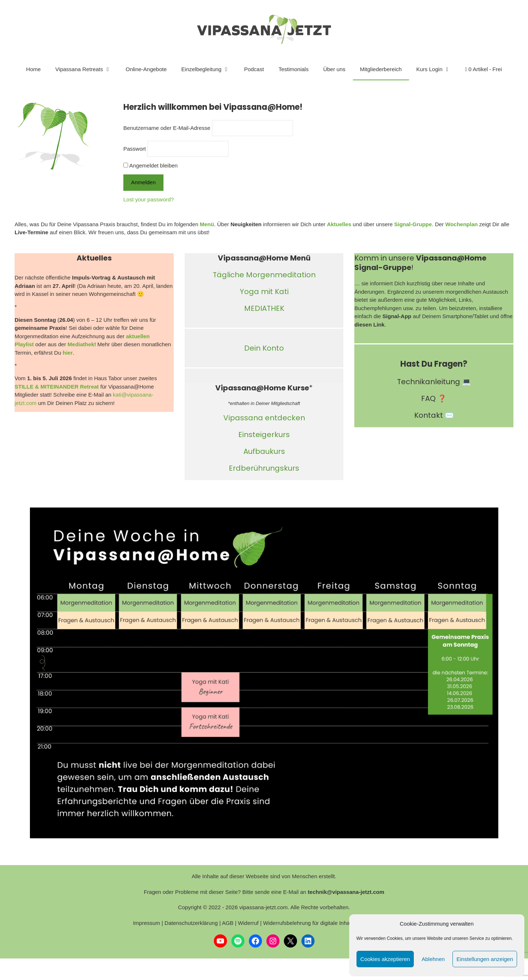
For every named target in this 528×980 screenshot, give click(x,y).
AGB (228, 923)
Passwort (135, 149)
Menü (207, 224)
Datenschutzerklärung (191, 923)
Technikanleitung (429, 382)
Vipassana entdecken (264, 418)
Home (34, 69)
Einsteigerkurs (264, 435)
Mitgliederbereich (381, 69)
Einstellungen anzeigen (485, 959)
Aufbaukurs (264, 451)
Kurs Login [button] (437, 69)
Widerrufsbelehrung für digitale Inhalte (309, 923)
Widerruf (248, 923)
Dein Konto (264, 348)
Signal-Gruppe (413, 224)
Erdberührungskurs (264, 468)
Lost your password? (149, 199)
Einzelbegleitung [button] (209, 69)
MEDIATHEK (264, 308)
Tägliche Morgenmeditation (264, 275)
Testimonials (294, 69)
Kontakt (429, 415)
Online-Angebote (146, 69)
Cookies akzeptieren (385, 959)
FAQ (428, 398)
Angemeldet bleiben (151, 165)
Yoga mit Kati (264, 292)
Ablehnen (433, 959)
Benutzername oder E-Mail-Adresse (167, 128)
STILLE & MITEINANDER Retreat (57, 387)
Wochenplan (461, 224)
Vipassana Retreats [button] (87, 69)
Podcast (254, 69)
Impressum (146, 923)
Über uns (334, 69)
